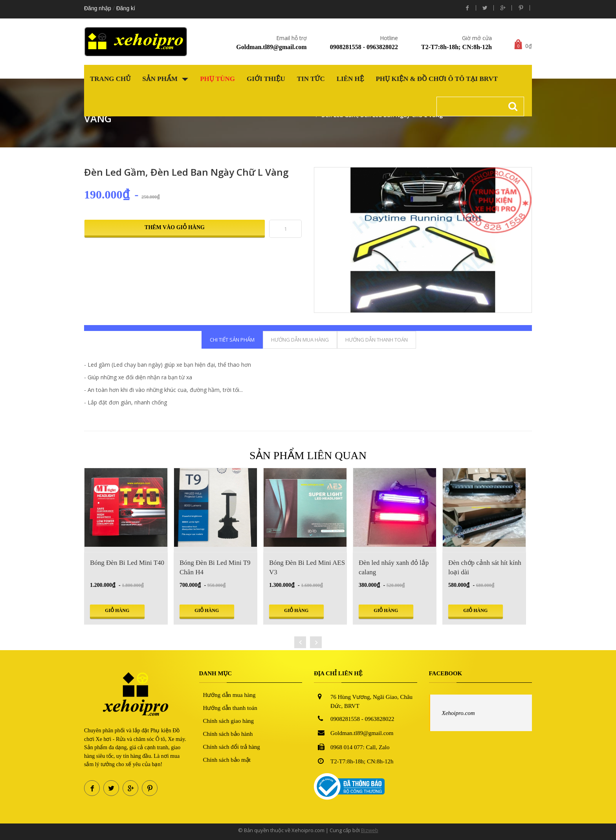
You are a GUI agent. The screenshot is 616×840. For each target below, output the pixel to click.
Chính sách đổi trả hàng (232, 747)
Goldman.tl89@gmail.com (271, 47)
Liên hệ (350, 79)
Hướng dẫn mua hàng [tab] (300, 340)
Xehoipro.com (458, 713)
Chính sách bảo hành (228, 734)
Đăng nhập (98, 8)
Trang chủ (110, 79)
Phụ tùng (217, 79)
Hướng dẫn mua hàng (229, 695)
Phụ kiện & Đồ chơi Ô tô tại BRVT (437, 79)
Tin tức (311, 79)
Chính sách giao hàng (229, 721)
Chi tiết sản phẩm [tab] (232, 340)
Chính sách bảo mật (227, 760)
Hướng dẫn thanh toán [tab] (377, 340)
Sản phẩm (165, 79)
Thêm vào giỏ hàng (175, 227)
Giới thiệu (266, 79)
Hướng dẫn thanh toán (230, 708)
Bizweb (370, 830)
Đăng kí (126, 8)
